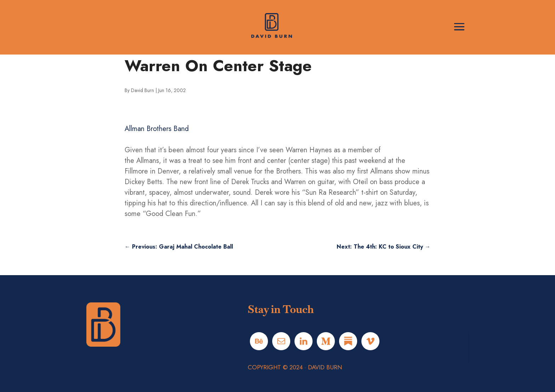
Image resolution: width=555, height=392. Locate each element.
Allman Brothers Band (157, 129)
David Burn (142, 90)
